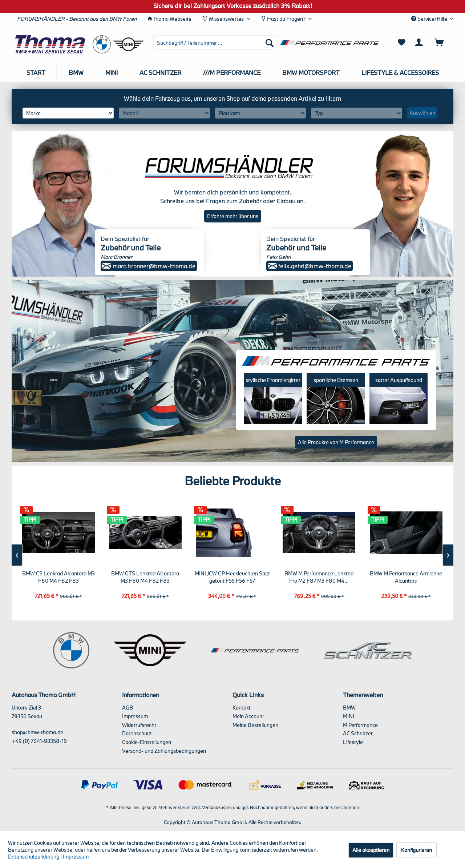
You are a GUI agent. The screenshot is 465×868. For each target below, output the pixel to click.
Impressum (135, 716)
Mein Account (248, 716)
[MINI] (112, 73)
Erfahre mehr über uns (233, 216)
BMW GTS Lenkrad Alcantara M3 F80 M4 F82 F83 (145, 577)
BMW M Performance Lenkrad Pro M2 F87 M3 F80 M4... (319, 577)
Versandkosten (217, 807)
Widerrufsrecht (139, 725)
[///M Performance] (232, 73)
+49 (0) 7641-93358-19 (39, 741)
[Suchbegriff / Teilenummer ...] (215, 43)
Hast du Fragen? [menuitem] (284, 19)
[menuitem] (215, 43)
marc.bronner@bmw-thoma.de (149, 266)
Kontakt (242, 708)
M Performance (360, 725)
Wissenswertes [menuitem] (224, 19)
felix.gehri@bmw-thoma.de (310, 266)
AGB (128, 708)
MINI (349, 716)
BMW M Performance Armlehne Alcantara (406, 577)
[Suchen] (270, 43)
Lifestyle (353, 742)
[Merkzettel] (402, 43)
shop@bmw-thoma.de (37, 732)
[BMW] (76, 73)
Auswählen (422, 113)
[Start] (36, 73)
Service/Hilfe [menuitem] (430, 19)
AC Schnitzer (358, 733)
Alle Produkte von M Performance (336, 442)
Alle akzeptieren (371, 850)
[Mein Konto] (420, 43)
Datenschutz (137, 733)
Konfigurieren (417, 850)
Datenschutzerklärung (34, 857)
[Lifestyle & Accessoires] (400, 73)
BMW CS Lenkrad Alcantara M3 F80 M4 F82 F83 (58, 577)
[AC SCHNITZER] (160, 73)
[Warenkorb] (442, 43)
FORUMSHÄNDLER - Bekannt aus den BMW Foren (77, 19)
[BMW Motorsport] (311, 73)
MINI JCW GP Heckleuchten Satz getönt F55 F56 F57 (232, 577)
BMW (349, 708)
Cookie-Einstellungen (147, 742)
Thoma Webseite (172, 19)
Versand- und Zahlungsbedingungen (164, 751)
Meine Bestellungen (255, 725)
